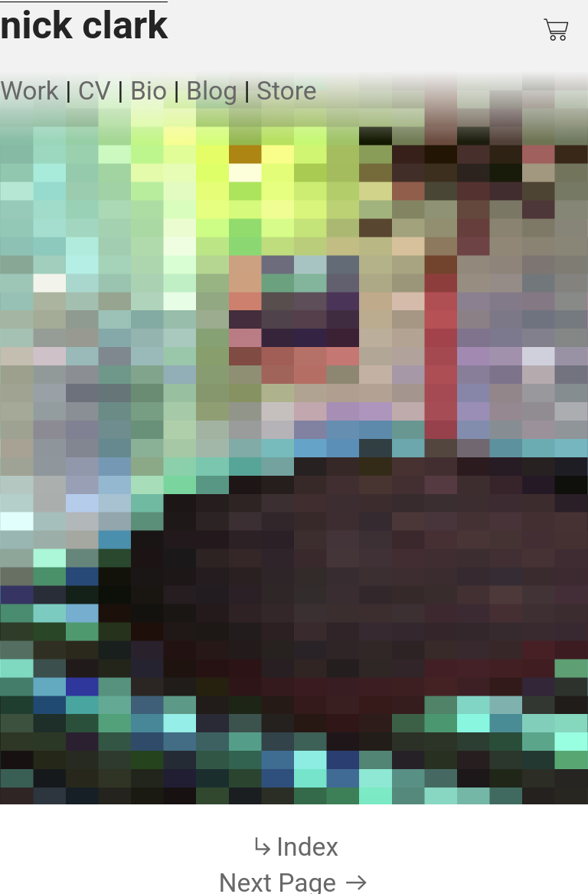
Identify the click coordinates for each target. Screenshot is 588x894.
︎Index (294, 847)
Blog (212, 91)
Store (287, 91)
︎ (557, 30)
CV (95, 91)
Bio (149, 91)
